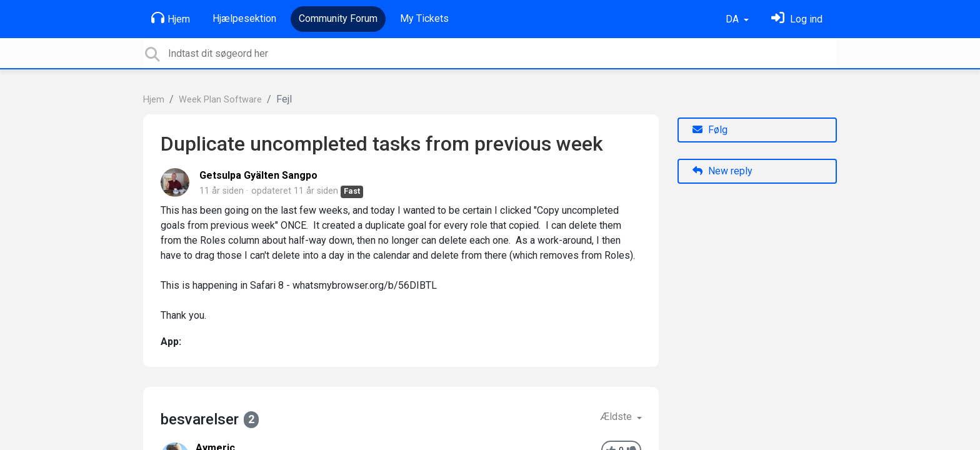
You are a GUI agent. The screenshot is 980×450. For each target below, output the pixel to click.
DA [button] (733, 19)
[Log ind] (797, 19)
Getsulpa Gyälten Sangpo (258, 175)
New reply (722, 171)
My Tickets (424, 18)
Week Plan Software (220, 100)
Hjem (171, 18)
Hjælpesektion (244, 18)
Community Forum (338, 18)
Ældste (617, 417)
